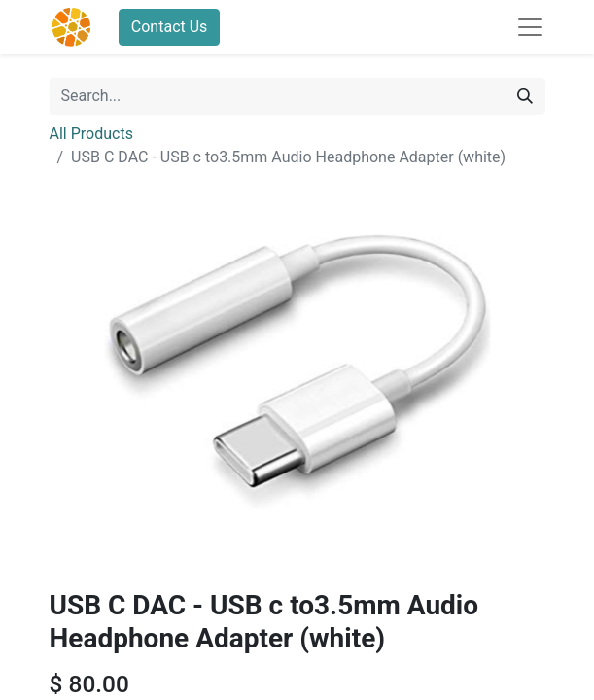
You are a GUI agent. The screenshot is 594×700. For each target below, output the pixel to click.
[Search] (525, 96)
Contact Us (170, 27)
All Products (91, 134)
